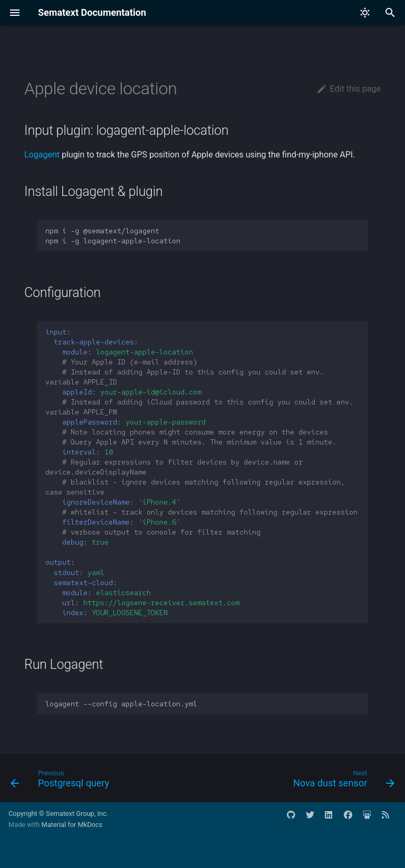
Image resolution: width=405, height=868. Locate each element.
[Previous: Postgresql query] (62, 781)
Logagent (42, 155)
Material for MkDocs (72, 825)
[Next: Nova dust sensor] (342, 781)
